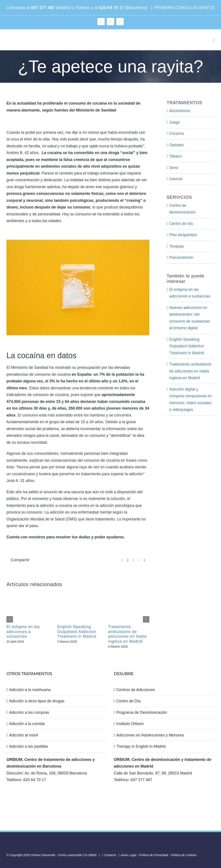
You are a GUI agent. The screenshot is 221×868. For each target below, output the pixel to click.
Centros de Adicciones (136, 690)
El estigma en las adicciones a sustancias (23, 632)
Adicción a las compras (29, 712)
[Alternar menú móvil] (214, 41)
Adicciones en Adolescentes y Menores (150, 735)
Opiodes (176, 145)
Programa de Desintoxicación (142, 712)
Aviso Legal (128, 855)
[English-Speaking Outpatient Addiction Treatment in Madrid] (78, 592)
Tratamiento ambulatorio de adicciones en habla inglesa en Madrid (190, 371)
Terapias (177, 246)
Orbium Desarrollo (43, 855)
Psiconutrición (181, 258)
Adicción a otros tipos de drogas (37, 701)
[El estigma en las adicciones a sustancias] (27, 592)
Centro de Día (128, 701)
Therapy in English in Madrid (141, 746)
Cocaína (176, 134)
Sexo (174, 168)
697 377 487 (43, 8)
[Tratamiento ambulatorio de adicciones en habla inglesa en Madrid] (129, 592)
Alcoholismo (180, 111)
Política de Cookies (184, 855)
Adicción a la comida (27, 724)
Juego (174, 122)
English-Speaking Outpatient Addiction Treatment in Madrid (77, 632)
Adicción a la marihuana (30, 690)
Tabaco (175, 156)
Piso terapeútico (183, 235)
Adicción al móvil (24, 735)
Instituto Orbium (130, 724)
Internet (176, 179)
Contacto (109, 855)
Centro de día (181, 224)
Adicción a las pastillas (29, 746)
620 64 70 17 (111, 8)
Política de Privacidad (154, 855)
